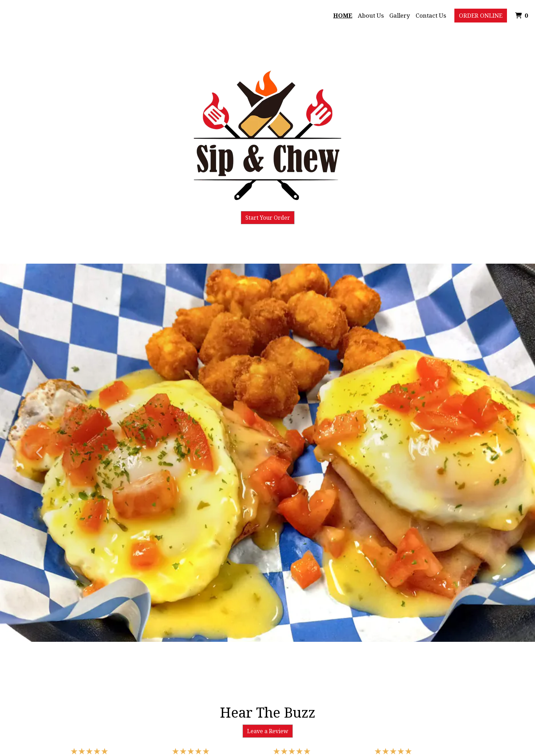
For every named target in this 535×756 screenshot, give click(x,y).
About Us (371, 15)
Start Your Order (268, 218)
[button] (40, 453)
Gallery (400, 15)
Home (343, 15)
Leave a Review (268, 731)
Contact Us (431, 15)
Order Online (481, 15)
